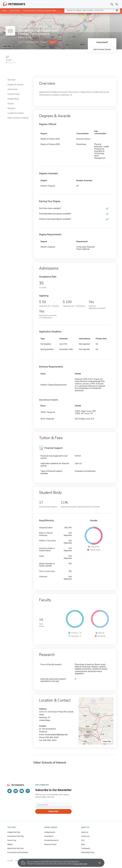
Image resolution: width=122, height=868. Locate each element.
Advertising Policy (88, 852)
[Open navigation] (117, 4)
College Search (50, 832)
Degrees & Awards (15, 85)
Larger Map (7, 46)
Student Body (13, 99)
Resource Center (50, 844)
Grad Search (49, 836)
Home (4, 10)
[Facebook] (16, 791)
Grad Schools (15, 10)
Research (11, 108)
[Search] (112, 4)
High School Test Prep (15, 848)
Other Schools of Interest (18, 118)
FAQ (83, 840)
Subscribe (53, 811)
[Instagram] (28, 791)
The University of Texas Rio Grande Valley (39, 10)
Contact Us (85, 836)
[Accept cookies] (98, 863)
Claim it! (53, 42)
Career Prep (12, 840)
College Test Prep (14, 832)
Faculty (11, 104)
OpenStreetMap (106, 15)
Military (10, 844)
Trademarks (86, 848)
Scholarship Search (51, 840)
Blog (83, 844)
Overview (11, 80)
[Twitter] (10, 791)
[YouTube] (22, 791)
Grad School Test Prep (16, 836)
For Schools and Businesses (18, 852)
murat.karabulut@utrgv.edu (56, 735)
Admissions (13, 89)
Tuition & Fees (14, 94)
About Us (85, 832)
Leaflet (93, 15)
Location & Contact (16, 113)
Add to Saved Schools (102, 49)
